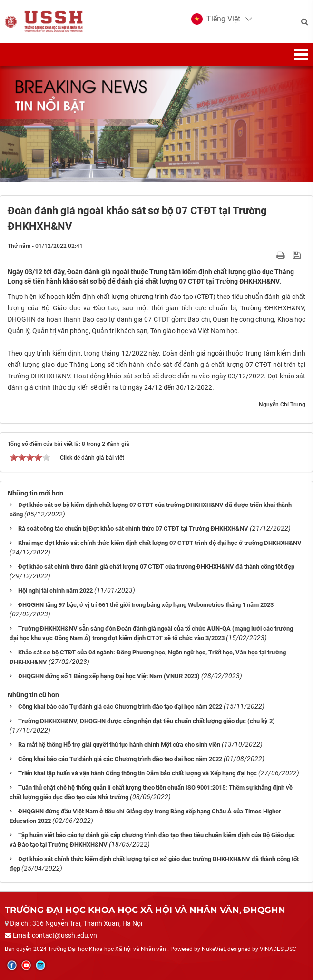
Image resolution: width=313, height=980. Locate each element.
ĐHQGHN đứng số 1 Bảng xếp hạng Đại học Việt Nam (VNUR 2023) (109, 676)
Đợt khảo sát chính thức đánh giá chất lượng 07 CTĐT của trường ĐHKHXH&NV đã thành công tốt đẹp (156, 567)
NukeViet (213, 949)
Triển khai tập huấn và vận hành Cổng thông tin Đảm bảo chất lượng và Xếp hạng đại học (137, 773)
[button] (216, 19)
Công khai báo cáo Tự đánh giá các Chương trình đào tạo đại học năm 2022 (120, 707)
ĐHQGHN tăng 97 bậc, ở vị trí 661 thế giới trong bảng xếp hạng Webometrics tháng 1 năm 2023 (146, 605)
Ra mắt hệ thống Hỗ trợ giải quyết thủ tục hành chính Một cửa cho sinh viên (119, 745)
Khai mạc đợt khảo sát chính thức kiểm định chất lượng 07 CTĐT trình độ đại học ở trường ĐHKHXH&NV (160, 543)
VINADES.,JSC (278, 949)
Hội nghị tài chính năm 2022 (55, 590)
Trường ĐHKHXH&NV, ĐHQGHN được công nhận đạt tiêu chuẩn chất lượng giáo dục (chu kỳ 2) (147, 721)
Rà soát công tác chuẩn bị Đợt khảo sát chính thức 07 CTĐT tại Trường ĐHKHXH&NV (133, 529)
